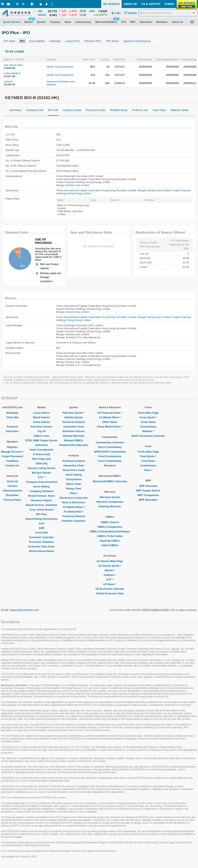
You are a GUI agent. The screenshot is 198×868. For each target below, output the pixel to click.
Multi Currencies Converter (148, 436)
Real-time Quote (74, 413)
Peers (74, 493)
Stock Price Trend (74, 470)
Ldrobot (8, 82)
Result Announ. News (41, 496)
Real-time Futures (42, 427)
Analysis (110, 575)
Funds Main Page (148, 452)
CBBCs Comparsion (110, 527)
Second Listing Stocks (41, 468)
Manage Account (12, 452)
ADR (41, 528)
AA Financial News (110, 413)
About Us (12, 481)
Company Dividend (42, 491)
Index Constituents (41, 450)
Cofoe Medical (12, 73)
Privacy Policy (12, 500)
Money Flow (74, 489)
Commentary (148, 427)
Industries (41, 445)
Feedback (12, 461)
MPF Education (148, 500)
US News (110, 584)
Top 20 (41, 431)
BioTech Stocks (41, 473)
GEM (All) (41, 463)
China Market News (110, 427)
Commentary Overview (110, 442)
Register (12, 447)
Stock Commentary (110, 447)
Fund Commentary (110, 456)
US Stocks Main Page (110, 561)
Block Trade (74, 484)
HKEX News (110, 422)
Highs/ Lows (41, 436)
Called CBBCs (110, 545)
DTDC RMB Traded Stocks (42, 440)
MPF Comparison (148, 495)
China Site (12, 417)
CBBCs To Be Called (110, 536)
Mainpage (12, 413)
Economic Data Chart (41, 546)
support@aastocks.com (24, 610)
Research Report (41, 500)
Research (110, 465)
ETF (41, 477)
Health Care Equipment (60, 67)
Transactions (74, 479)
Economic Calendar (41, 537)
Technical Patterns (74, 516)
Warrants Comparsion (110, 502)
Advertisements (12, 491)
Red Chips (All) (41, 459)
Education (12, 431)
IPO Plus (41, 514)
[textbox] (168, 13)
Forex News (148, 422)
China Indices (41, 422)
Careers (12, 486)
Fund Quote (148, 456)
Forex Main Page (148, 413)
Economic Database (42, 542)
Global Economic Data (110, 593)
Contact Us (12, 465)
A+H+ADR (41, 533)
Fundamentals (74, 512)
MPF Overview (148, 486)
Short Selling (41, 487)
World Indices (41, 417)
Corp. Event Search (41, 510)
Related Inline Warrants (74, 445)
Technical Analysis (74, 422)
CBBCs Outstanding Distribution (110, 531)
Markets (148, 431)
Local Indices (41, 413)
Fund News (148, 461)
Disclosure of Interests (74, 498)
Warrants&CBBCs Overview (110, 481)
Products (12, 427)
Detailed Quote (74, 417)
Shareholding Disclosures (41, 519)
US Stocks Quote (110, 566)
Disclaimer (12, 495)
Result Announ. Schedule (41, 505)
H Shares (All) (41, 454)
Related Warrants (74, 436)
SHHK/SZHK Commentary (110, 452)
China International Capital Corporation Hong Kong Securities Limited (96, 190)
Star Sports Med (13, 65)
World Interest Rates (41, 551)
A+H (41, 523)
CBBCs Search (110, 522)
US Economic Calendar (110, 589)
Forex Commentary (110, 461)
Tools (148, 470)
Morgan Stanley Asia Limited (154, 190)
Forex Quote (148, 417)
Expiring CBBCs (110, 541)
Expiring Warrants (110, 506)
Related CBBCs (74, 440)
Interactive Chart (74, 427)
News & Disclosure (74, 502)
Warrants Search (110, 497)
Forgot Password (12, 456)
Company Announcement (41, 482)
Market (110, 570)
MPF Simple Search (148, 491)
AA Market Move (74, 507)
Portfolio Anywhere (74, 521)
